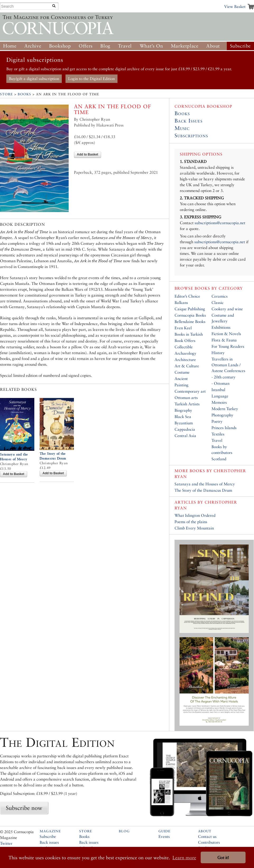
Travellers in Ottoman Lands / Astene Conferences (228, 365)
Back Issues (189, 121)
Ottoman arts (186, 398)
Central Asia (185, 436)
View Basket (235, 6)
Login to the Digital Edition (91, 79)
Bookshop (60, 46)
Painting (182, 385)
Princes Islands (224, 428)
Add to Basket (88, 154)
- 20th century (224, 377)
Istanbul (218, 390)
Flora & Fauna (224, 340)
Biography (183, 410)
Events (164, 836)
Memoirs (219, 402)
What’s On (151, 46)
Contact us (207, 836)
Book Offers (185, 341)
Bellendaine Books (190, 322)
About (213, 46)
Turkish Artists (187, 404)
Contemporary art (190, 391)
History (218, 353)
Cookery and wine (227, 309)
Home (10, 46)
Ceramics (220, 296)
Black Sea (183, 417)
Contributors (209, 842)
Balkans (181, 302)
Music (182, 128)
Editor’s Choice (187, 296)
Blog (105, 46)
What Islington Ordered (195, 515)
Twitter (6, 843)
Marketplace (185, 46)
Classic (218, 302)
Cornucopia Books (190, 315)
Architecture (185, 360)
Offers (86, 46)
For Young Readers (228, 346)
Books (24, 94)
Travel (125, 46)
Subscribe (240, 46)
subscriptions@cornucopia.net (220, 223)
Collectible (184, 347)
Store (6, 94)
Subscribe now (24, 808)
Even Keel (183, 328)
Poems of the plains (191, 522)
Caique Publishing (190, 309)
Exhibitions (221, 327)
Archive (33, 46)
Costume (182, 372)
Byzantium (184, 423)
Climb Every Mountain (194, 528)
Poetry (217, 421)
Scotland (219, 459)
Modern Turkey (225, 409)
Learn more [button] (184, 858)
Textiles (218, 434)
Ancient (181, 379)
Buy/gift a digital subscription (34, 79)
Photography (222, 415)
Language (220, 396)
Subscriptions (191, 135)
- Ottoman (220, 383)
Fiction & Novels (226, 334)
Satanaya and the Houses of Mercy (205, 484)
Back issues (49, 842)
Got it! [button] (223, 858)
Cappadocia (185, 429)
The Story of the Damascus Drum (203, 490)
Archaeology (185, 353)
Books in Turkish (189, 334)
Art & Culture (187, 366)
